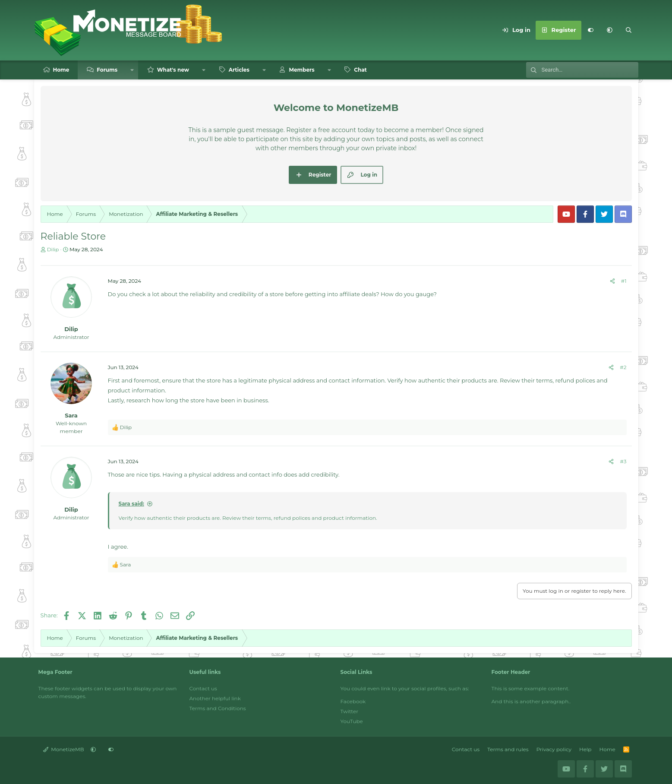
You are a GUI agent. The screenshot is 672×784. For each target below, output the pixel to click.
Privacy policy (554, 749)
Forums (107, 70)
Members (301, 70)
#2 (623, 367)
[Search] (629, 30)
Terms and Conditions (218, 708)
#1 (624, 281)
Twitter (350, 711)
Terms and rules (508, 749)
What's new (173, 70)
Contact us (203, 688)
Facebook (353, 701)
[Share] (612, 281)
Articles (239, 70)
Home (61, 70)
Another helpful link (215, 698)
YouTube (352, 721)
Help (585, 749)
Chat (360, 70)
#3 (623, 461)
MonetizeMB (64, 749)
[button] (610, 30)
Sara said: (131, 504)
